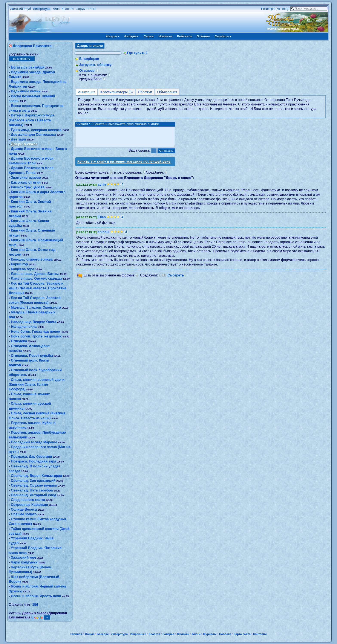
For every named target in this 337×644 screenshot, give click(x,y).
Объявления (167, 92)
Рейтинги (184, 36)
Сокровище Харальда (29, 505)
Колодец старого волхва (32, 259)
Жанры (113, 36)
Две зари (18, 139)
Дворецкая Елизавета (32, 46)
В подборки (89, 59)
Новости (225, 634)
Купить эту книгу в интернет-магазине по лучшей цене (124, 165)
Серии (149, 36)
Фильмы (183, 634)
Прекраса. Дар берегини (31, 457)
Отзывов (87, 71)
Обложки (145, 92)
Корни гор (19, 264)
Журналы (210, 634)
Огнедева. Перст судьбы (32, 356)
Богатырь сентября (28, 67)
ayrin (102, 188)
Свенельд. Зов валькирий (33, 481)
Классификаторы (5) (117, 92)
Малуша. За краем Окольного (36, 308)
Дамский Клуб (21, 9)
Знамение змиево (26, 178)
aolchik (103, 236)
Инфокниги (138, 634)
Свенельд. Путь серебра (32, 490)
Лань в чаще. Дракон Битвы (35, 274)
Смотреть (176, 279)
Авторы (131, 36)
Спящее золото (24, 514)
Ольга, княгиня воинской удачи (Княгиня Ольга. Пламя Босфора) (37, 385)
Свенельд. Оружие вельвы (34, 485)
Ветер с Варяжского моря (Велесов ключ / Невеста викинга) (32, 120)
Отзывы (203, 36)
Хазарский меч (23, 558)
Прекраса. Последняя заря (33, 461)
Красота (68, 9)
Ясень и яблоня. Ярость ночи (36, 596)
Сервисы (223, 36)
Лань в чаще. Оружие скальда (36, 279)
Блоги (92, 9)
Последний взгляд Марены (34, 442)
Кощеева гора (22, 269)
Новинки (165, 36)
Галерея (168, 634)
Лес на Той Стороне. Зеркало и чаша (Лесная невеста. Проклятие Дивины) (38, 288)
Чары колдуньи (24, 562)
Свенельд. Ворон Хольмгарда (36, 476)
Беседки (103, 634)
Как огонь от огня (26, 182)
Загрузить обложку (95, 65)
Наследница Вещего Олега (33, 322)
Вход (286, 9)
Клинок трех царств (28, 187)
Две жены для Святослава (33, 135)
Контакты (260, 634)
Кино (56, 9)
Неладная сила (24, 327)
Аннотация (87, 92)
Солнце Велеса (24, 509)
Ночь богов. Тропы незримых (36, 336)
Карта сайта (242, 634)
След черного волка (28, 500)
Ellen (102, 221)
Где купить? (137, 53)
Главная (76, 634)
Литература (42, 9)
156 (35, 605)
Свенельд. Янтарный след (33, 495)
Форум (81, 9)
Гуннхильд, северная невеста (36, 130)
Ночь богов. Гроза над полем (36, 332)
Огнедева (19, 341)
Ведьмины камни (26, 91)
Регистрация (271, 9)
